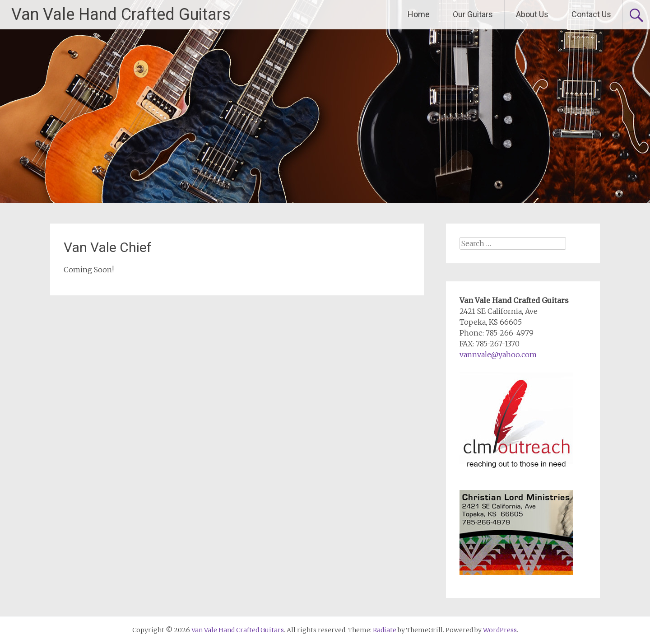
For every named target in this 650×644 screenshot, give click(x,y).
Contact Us (591, 14)
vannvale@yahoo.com (498, 355)
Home (419, 14)
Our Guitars (473, 14)
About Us (532, 14)
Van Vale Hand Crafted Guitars (121, 14)
